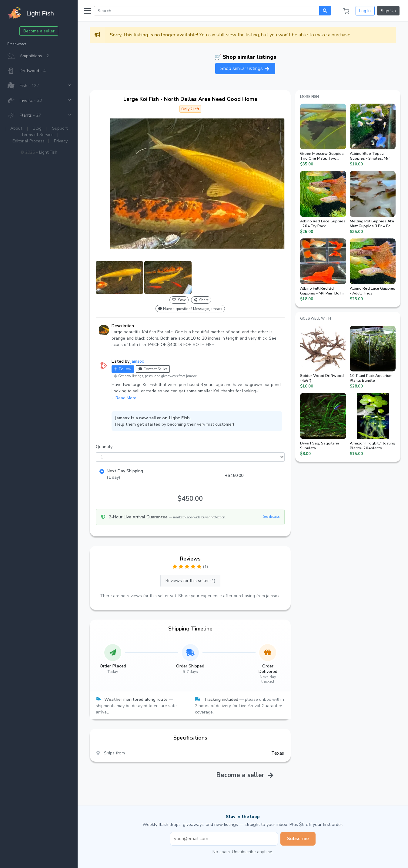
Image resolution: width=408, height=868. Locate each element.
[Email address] (224, 839)
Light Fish (48, 152)
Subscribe (298, 839)
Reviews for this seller (190, 581)
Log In (365, 11)
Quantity (104, 447)
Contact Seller (153, 369)
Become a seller (39, 31)
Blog (37, 128)
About (16, 128)
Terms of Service (37, 135)
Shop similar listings (245, 68)
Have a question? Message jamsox (190, 309)
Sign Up (388, 11)
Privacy (61, 141)
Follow (123, 369)
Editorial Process (28, 141)
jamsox (137, 361)
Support (60, 128)
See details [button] (271, 517)
